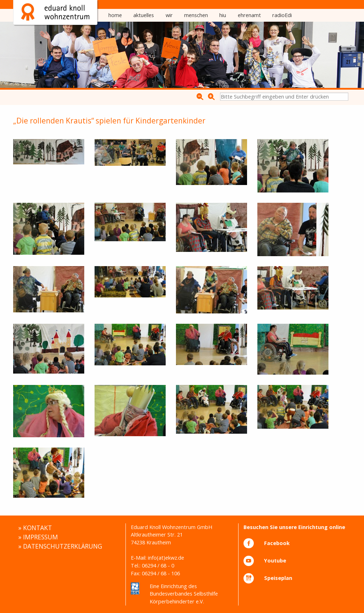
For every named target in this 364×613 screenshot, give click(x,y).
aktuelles (144, 15)
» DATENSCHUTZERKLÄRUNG (60, 546)
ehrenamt (249, 15)
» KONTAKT (35, 528)
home (115, 15)
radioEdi (282, 15)
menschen (196, 15)
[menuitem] (115, 15)
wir (169, 15)
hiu (223, 15)
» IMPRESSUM (38, 537)
